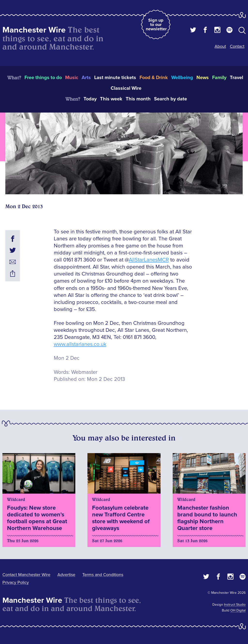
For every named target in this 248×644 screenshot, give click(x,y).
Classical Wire (126, 88)
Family (219, 78)
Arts (86, 78)
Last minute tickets (115, 78)
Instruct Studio (235, 605)
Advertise (66, 575)
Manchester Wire (34, 30)
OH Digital (238, 610)
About (220, 46)
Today (90, 99)
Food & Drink (154, 78)
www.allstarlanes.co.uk (80, 344)
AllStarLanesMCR (149, 260)
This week (111, 99)
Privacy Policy (16, 582)
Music (72, 78)
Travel (236, 78)
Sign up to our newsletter (156, 24)
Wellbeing (182, 78)
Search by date (170, 99)
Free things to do (43, 78)
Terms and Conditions (103, 575)
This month (138, 99)
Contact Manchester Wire (26, 575)
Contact (237, 46)
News (203, 78)
